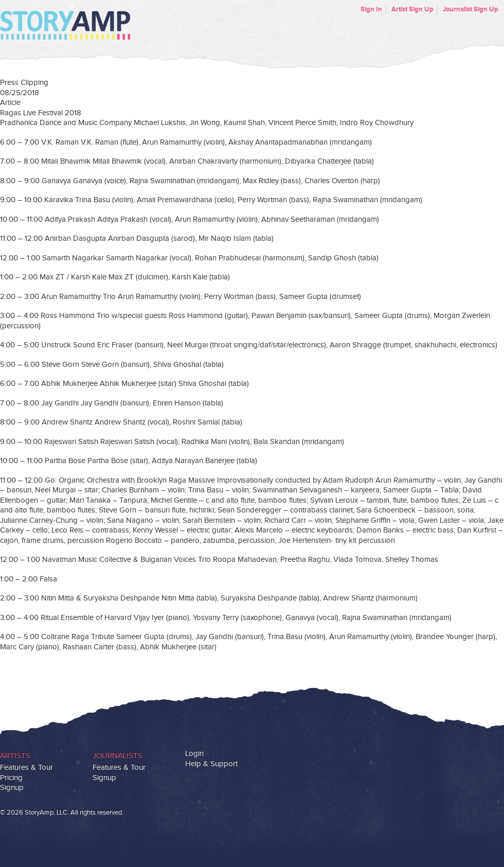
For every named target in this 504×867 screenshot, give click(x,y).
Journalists (118, 756)
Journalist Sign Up (471, 9)
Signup (12, 788)
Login (194, 754)
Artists (15, 756)
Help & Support (211, 764)
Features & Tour (26, 767)
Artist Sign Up (412, 9)
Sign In (371, 9)
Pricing (11, 778)
